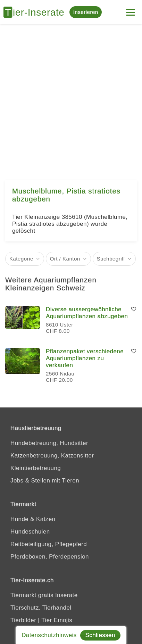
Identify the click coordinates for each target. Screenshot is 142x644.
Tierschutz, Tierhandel (41, 608)
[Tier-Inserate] (36, 12)
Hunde (19, 519)
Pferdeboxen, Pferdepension (50, 557)
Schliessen (100, 635)
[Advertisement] (71, 99)
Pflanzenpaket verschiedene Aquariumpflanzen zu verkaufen (85, 358)
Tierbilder (23, 620)
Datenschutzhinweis (49, 635)
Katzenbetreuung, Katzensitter (52, 456)
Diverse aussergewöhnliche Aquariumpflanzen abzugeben (87, 313)
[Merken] (134, 309)
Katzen (46, 519)
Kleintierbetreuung (36, 468)
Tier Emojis (57, 620)
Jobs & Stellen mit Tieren (45, 481)
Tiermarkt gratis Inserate (44, 595)
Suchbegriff (111, 259)
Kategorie (21, 259)
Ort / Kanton (65, 259)
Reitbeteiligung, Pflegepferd (49, 544)
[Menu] (131, 10)
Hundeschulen (30, 532)
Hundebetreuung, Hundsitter (49, 443)
